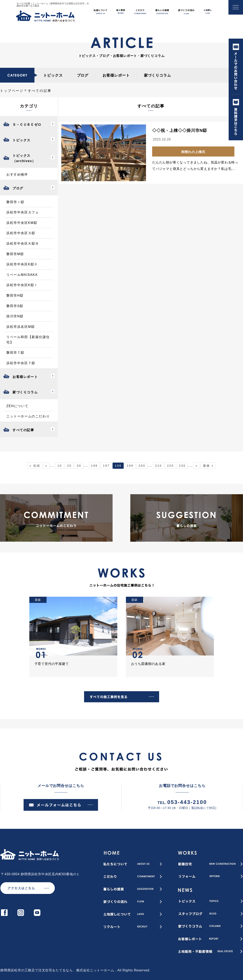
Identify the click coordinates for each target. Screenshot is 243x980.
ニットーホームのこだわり (28, 416)
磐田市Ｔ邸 (15, 353)
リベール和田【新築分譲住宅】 (28, 340)
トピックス (53, 75)
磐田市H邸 (15, 295)
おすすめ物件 (17, 174)
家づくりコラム (157, 75)
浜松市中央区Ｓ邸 (21, 233)
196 (94, 466)
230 (182, 466)
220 (171, 466)
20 (69, 466)
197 (106, 466)
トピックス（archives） (24, 158)
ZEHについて (17, 406)
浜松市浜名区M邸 (21, 327)
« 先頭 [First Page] (35, 466)
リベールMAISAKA (22, 275)
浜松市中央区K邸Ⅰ (22, 285)
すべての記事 (23, 430)
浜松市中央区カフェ (23, 212)
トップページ (12, 91)
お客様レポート (116, 75)
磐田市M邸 (15, 254)
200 (142, 466)
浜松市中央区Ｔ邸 (21, 363)
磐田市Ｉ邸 (15, 202)
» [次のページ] (197, 466)
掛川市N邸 (15, 316)
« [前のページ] (46, 466)
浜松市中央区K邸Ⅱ (22, 264)
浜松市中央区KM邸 (22, 223)
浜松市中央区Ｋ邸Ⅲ (23, 244)
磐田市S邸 (15, 306)
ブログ (83, 75)
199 (130, 466)
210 (159, 466)
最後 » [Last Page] (208, 466)
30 (79, 466)
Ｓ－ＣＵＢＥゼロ (27, 125)
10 (60, 466)
